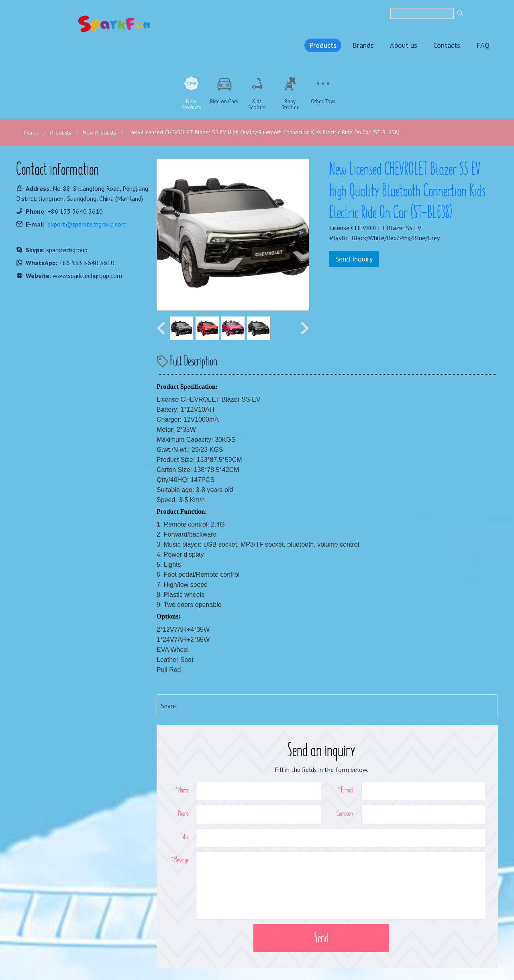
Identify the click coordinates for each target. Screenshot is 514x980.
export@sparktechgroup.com (87, 224)
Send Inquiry (354, 259)
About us (404, 45)
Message (182, 860)
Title (185, 836)
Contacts (447, 45)
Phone (183, 813)
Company (345, 813)
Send (321, 938)
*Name (182, 790)
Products (323, 45)
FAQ (483, 45)
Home (31, 133)
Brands (363, 45)
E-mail (347, 790)
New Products (99, 133)
